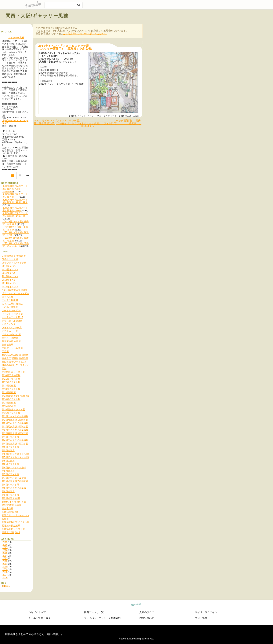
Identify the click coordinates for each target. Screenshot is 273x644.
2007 (5, 575)
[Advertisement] (224, 24)
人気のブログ (147, 612)
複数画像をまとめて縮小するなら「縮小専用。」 (34, 634)
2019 (5, 542)
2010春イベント (78, 116)
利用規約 (116, 618)
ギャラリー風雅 (16, 38)
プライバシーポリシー (96, 618)
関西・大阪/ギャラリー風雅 (37, 16)
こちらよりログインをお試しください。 (85, 33)
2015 (5, 553)
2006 (5, 578)
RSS (6, 586)
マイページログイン (206, 612)
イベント (92, 116)
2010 (5, 567)
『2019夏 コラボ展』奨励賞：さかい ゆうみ (16, 245)
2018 (5, 545)
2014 (5, 556)
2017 (5, 547)
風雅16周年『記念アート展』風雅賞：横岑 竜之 (15, 201)
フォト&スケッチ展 (107, 116)
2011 (5, 564)
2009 (5, 569)
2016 (5, 550)
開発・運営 (201, 618)
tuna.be (136, 605)
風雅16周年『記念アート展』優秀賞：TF (15, 196)
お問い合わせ (147, 618)
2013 (5, 558)
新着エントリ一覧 (94, 612)
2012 (5, 561)
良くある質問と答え (40, 618)
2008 (5, 572)
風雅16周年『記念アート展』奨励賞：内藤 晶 (15, 215)
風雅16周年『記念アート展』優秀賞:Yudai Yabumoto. (15, 189)
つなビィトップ (37, 612)
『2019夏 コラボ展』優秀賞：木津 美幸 (16, 223)
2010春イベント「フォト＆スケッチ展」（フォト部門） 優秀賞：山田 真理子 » (99, 125)
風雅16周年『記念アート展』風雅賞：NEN (15, 209)
